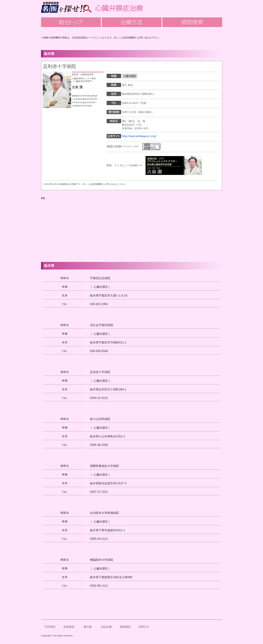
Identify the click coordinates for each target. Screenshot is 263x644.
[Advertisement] (132, 227)
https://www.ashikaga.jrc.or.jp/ (139, 136)
